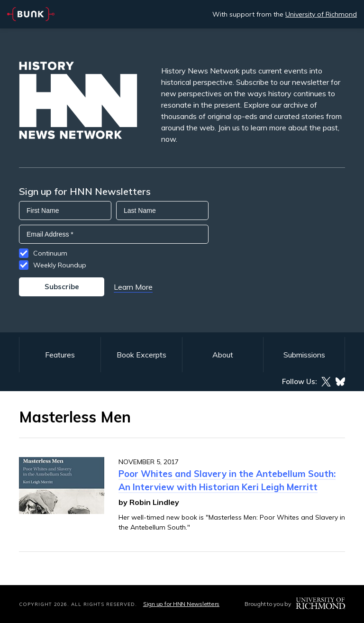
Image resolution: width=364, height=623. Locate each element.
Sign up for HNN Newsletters (181, 604)
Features (60, 355)
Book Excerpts (141, 355)
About (223, 355)
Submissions (304, 355)
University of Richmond (321, 14)
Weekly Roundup (60, 265)
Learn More (133, 287)
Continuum (50, 253)
